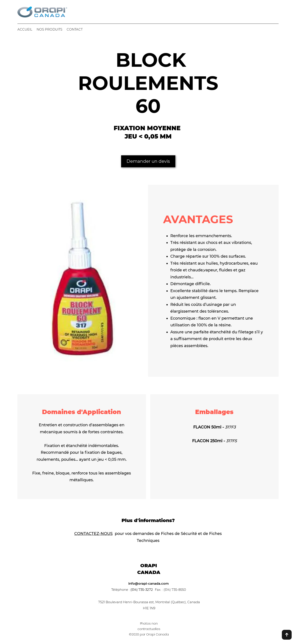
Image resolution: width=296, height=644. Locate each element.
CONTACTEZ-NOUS (93, 534)
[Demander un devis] (148, 161)
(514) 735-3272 (142, 590)
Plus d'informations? (148, 520)
